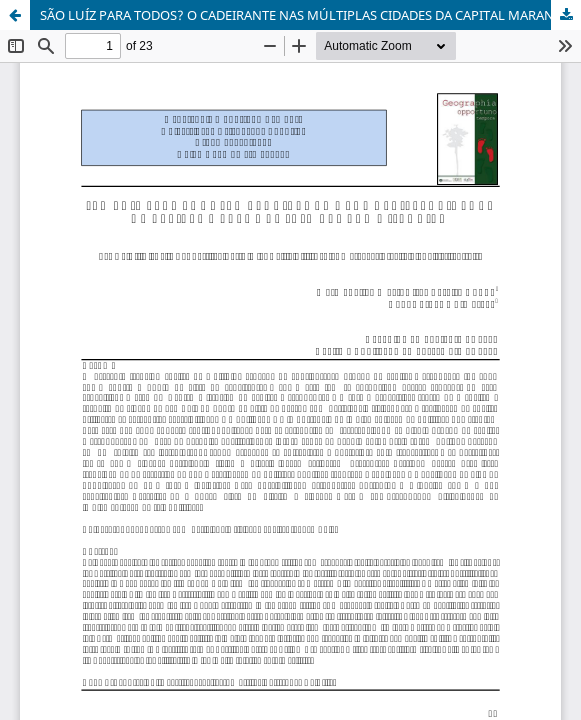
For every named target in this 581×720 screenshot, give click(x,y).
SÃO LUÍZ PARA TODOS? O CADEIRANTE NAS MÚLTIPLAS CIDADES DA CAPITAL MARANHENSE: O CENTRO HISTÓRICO (310, 15)
